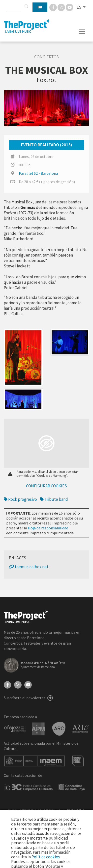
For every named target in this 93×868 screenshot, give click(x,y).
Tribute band (54, 499)
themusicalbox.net (29, 567)
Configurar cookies (46, 486)
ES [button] (79, 7)
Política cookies (46, 857)
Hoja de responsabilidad (48, 528)
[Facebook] (53, 7)
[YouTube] (28, 684)
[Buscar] (26, 6)
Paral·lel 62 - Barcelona (38, 173)
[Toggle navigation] (82, 31)
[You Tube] (69, 7)
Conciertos (46, 57)
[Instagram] (62, 7)
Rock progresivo (20, 499)
